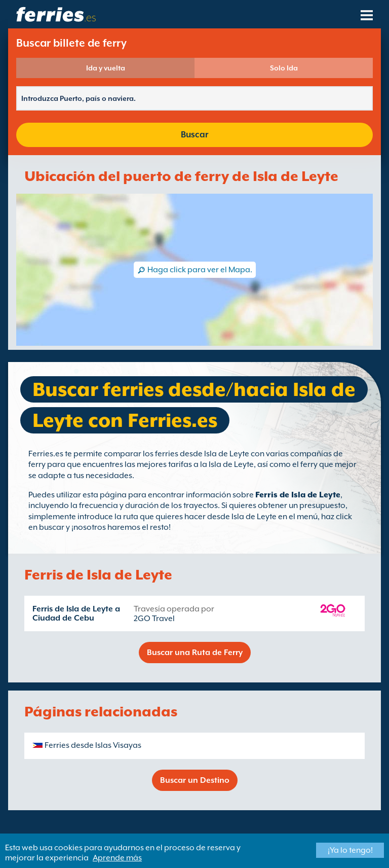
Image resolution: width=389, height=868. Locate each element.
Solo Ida (284, 68)
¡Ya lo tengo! (350, 850)
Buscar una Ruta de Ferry (195, 653)
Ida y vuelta (106, 68)
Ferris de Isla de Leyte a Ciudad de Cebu (76, 613)
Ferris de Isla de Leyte (298, 495)
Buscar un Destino (195, 780)
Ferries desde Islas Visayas (93, 745)
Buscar (194, 135)
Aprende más (117, 858)
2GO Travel (154, 619)
